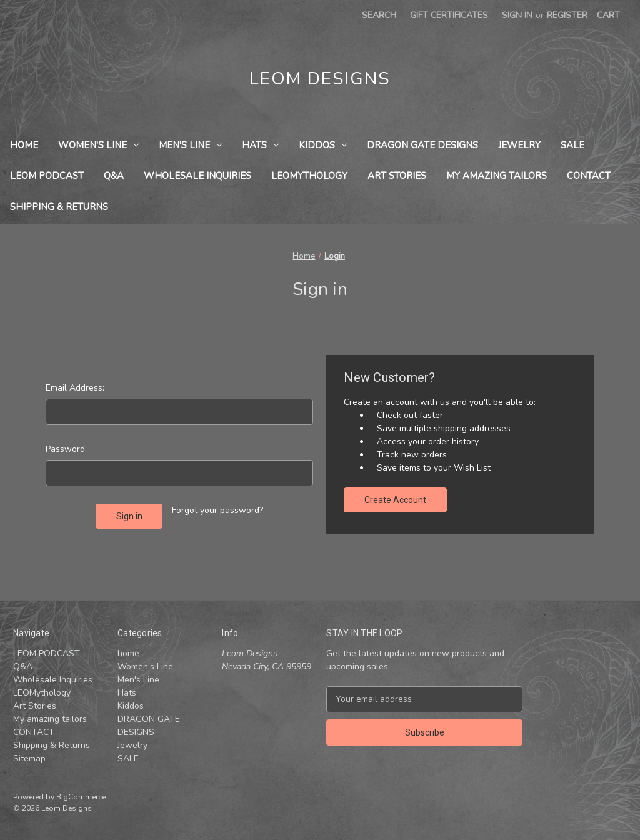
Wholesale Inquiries (197, 176)
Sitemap (29, 758)
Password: (66, 449)
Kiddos (323, 145)
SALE (572, 145)
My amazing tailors (497, 176)
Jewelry (519, 145)
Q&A (114, 176)
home (24, 145)
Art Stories (397, 176)
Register (567, 15)
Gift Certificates (449, 15)
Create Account (395, 500)
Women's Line (98, 145)
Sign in (517, 15)
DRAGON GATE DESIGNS (422, 145)
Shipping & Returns (59, 207)
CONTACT (589, 176)
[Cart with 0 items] (608, 15)
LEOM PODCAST (47, 176)
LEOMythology (309, 176)
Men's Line (190, 145)
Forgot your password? (217, 510)
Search (379, 15)
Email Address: (75, 388)
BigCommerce (81, 797)
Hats (260, 145)
